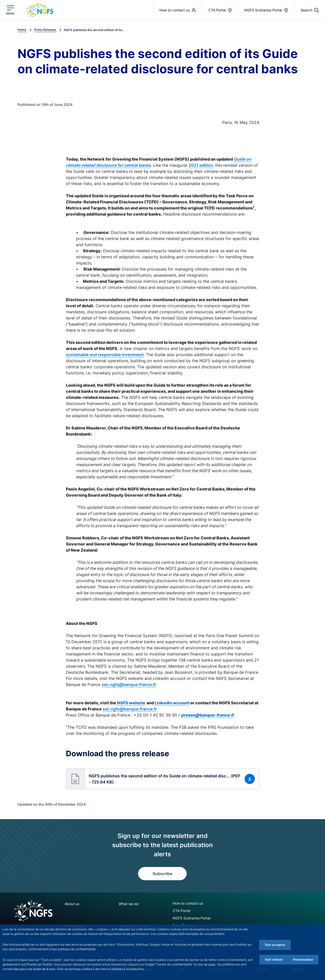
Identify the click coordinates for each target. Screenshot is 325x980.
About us (72, 904)
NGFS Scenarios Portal (191, 918)
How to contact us (188, 903)
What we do (129, 904)
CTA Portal (181, 911)
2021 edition (201, 165)
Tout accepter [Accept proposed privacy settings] (275, 945)
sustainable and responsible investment (105, 355)
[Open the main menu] (10, 10)
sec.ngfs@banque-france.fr (129, 684)
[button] (162, 779)
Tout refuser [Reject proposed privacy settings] (274, 960)
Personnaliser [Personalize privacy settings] (303, 960)
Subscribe (162, 874)
